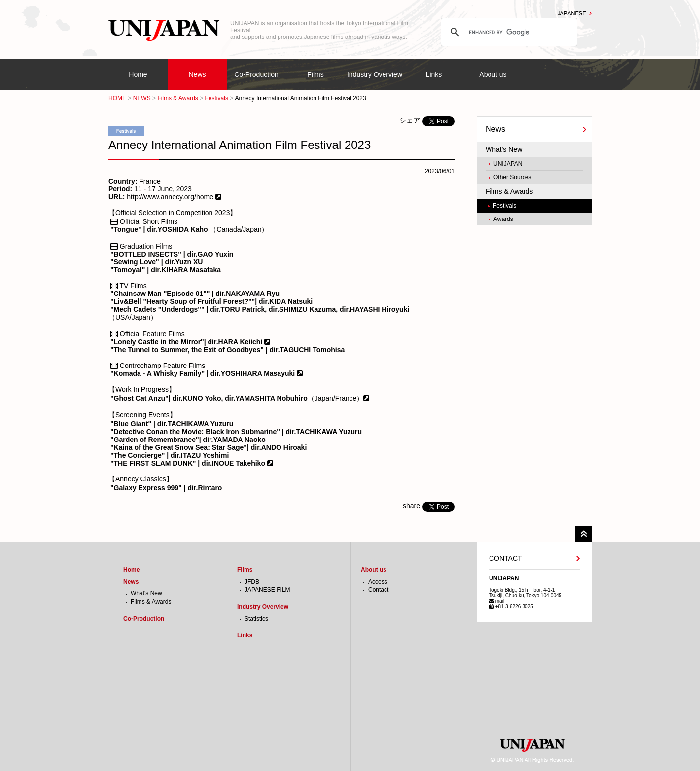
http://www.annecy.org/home (169, 197)
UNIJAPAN (508, 164)
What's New (504, 149)
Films (315, 74)
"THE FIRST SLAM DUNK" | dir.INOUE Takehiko (189, 463)
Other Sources (512, 177)
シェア (410, 120)
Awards (503, 219)
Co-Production (256, 74)
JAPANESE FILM (267, 590)
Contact (378, 590)
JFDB (252, 582)
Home (138, 74)
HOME (117, 98)
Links (434, 74)
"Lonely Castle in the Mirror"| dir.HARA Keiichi (187, 342)
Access (378, 582)
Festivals (217, 98)
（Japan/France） (336, 398)
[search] (507, 32)
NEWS (142, 98)
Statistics (256, 619)
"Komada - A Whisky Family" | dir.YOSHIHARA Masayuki (204, 373)
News (197, 74)
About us (493, 74)
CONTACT (506, 558)
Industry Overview (375, 74)
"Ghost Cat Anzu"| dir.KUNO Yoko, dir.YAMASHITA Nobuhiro (209, 398)
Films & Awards (177, 98)
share (411, 506)
